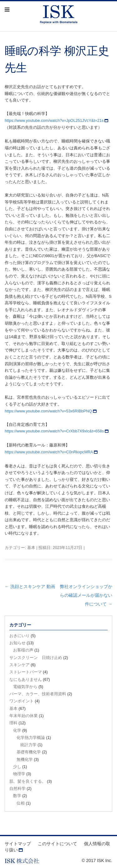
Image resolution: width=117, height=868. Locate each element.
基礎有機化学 (29, 752)
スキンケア (19, 665)
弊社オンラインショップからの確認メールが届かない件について (86, 595)
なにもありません (26, 680)
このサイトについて (57, 844)
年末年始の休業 (24, 716)
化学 (17, 731)
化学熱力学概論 (31, 738)
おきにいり (19, 636)
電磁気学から (25, 687)
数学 (17, 796)
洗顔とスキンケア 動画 (30, 586)
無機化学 (25, 760)
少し (17, 767)
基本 (31, 548)
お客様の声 (23, 650)
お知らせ (17, 643)
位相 (21, 803)
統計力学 (28, 745)
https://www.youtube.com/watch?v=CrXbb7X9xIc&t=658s (54, 431)
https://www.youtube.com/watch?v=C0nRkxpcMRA (49, 452)
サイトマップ (18, 844)
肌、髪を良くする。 (28, 781)
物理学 (19, 774)
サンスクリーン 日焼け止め (36, 658)
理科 (13, 723)
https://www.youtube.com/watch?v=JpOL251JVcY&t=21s (54, 121)
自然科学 (17, 789)
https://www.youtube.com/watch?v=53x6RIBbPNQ (48, 411)
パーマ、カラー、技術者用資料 (38, 694)
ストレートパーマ (26, 672)
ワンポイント (22, 701)
